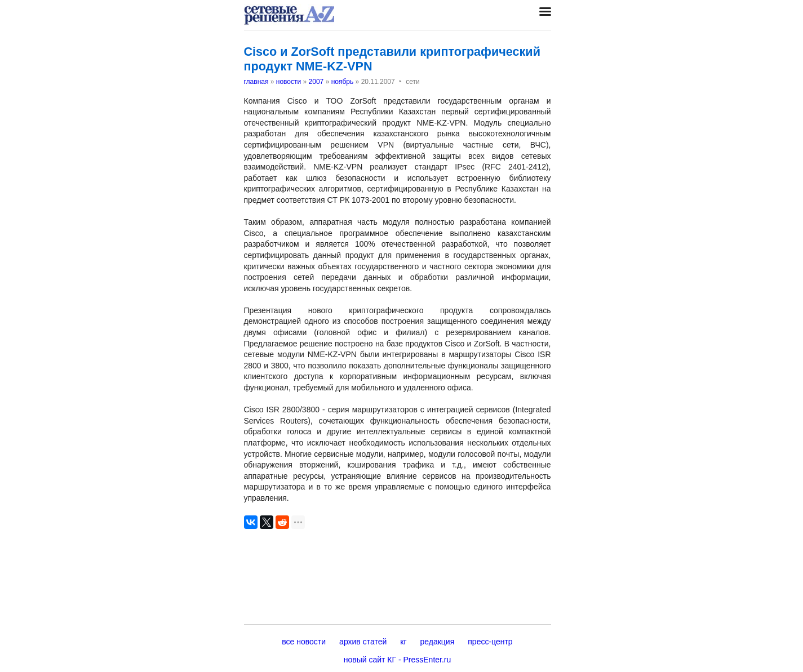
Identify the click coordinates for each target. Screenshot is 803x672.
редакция (438, 642)
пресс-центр (490, 642)
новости (289, 82)
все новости (304, 642)
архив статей (363, 642)
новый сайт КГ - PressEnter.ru (398, 660)
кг (403, 642)
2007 (316, 82)
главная (256, 82)
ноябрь (343, 82)
